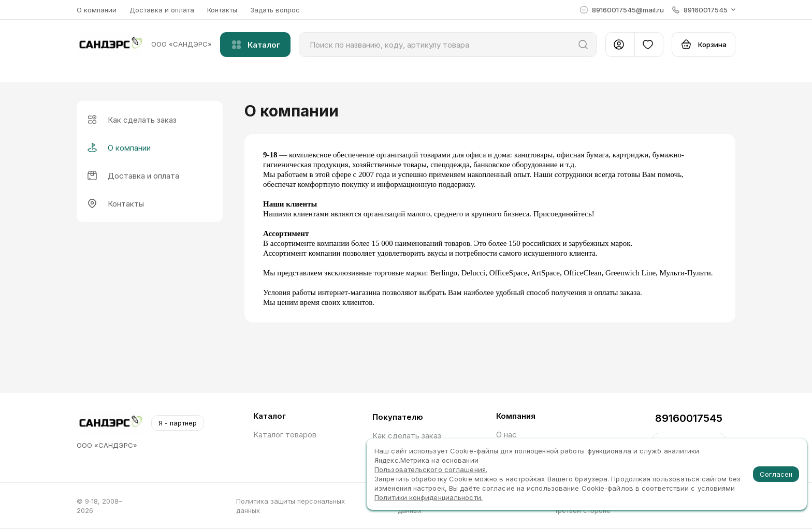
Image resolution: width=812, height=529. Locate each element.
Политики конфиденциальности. (429, 497)
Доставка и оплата (162, 10)
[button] (704, 10)
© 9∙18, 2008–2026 (99, 506)
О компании (97, 10)
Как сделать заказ (407, 436)
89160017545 (689, 418)
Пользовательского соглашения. (431, 469)
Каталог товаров (285, 435)
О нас (506, 435)
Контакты (222, 10)
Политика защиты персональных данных (291, 506)
